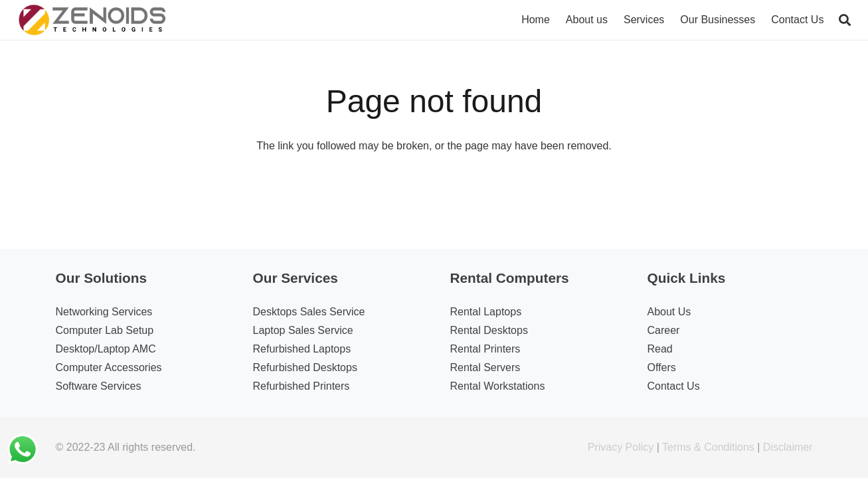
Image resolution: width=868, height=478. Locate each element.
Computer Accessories (109, 367)
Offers (662, 367)
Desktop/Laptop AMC (106, 349)
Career (664, 330)
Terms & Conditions (708, 447)
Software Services (99, 386)
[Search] (845, 20)
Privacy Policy (621, 447)
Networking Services (104, 312)
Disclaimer (788, 447)
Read (660, 349)
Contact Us (674, 386)
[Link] (93, 20)
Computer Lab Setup (105, 330)
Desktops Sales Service (309, 312)
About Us (669, 312)
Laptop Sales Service (303, 330)
